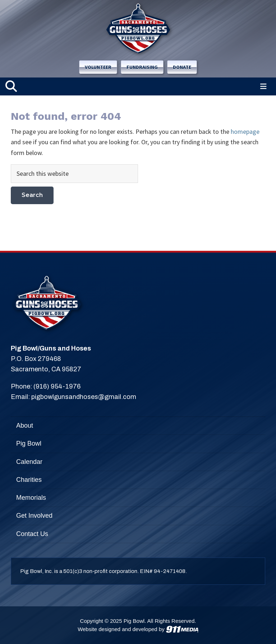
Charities (29, 480)
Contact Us (32, 534)
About (25, 426)
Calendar (29, 462)
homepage (245, 131)
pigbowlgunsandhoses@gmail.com (84, 397)
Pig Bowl (29, 443)
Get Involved (34, 516)
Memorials (31, 498)
